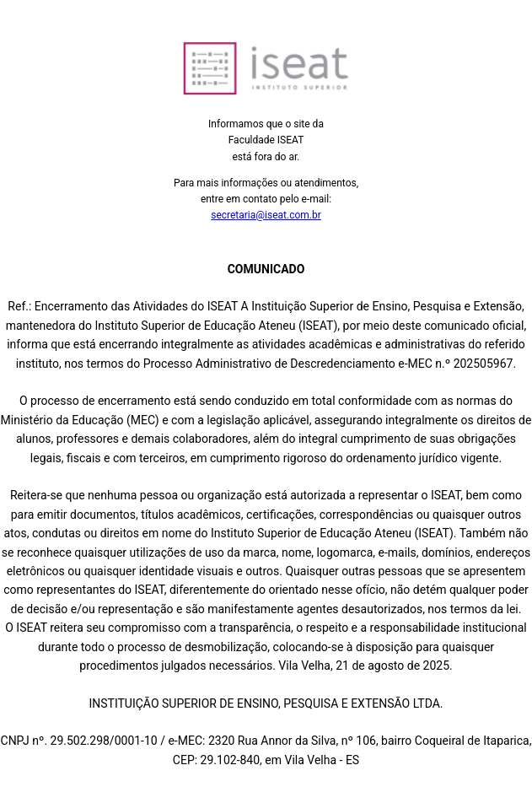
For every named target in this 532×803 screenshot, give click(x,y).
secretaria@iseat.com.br (266, 215)
